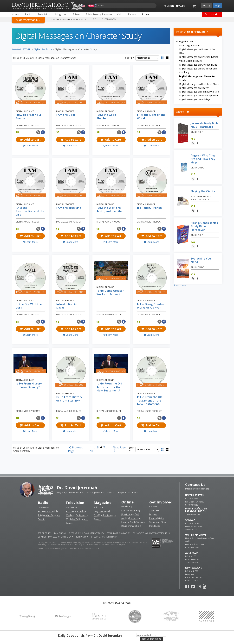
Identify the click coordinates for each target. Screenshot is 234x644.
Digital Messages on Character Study (76, 49)
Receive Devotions (151, 639)
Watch (181, 6)
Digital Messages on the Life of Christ (199, 84)
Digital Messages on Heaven (194, 88)
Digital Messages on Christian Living (198, 65)
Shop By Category (28, 20)
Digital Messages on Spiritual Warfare (199, 92)
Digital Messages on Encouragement (199, 96)
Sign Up (207, 6)
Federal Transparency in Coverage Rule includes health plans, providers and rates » (69, 549)
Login (218, 6)
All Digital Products (186, 41)
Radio (43, 502)
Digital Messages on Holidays (195, 99)
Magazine (103, 502)
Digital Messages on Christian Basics (199, 57)
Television (75, 502)
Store (27, 49)
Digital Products (43, 49)
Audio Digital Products (191, 45)
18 (91, 451)
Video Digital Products (191, 61)
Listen (169, 6)
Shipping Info (109, 19)
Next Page (119, 449)
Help (94, 19)
